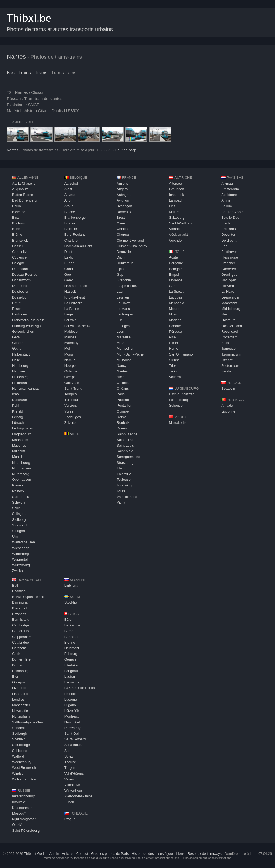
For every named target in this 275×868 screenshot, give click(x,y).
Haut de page (126, 150)
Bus (11, 73)
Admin (54, 854)
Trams (41, 73)
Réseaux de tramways (205, 854)
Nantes (16, 57)
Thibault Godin (35, 854)
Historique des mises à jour (153, 854)
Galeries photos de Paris (110, 854)
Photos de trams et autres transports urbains (60, 29)
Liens (180, 854)
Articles (67, 854)
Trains (25, 73)
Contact (82, 854)
